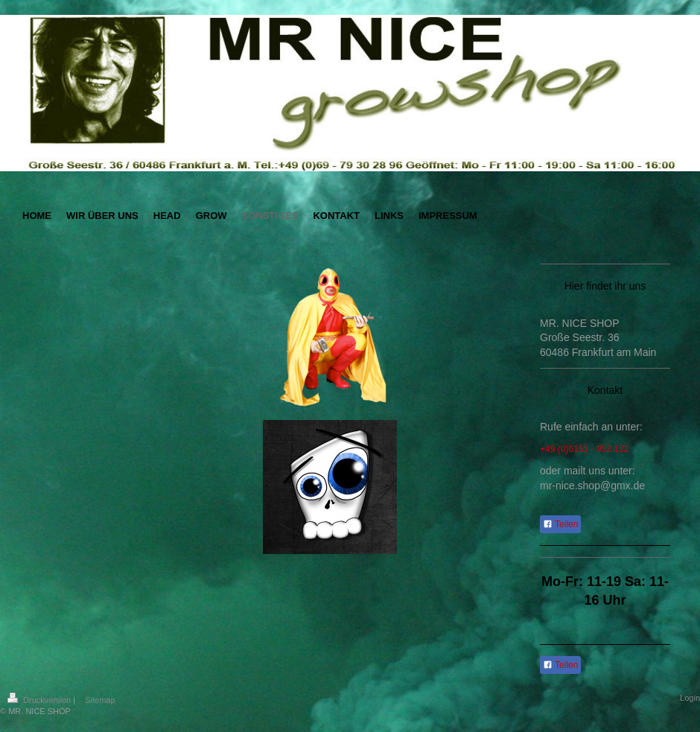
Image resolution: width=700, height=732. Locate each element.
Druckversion (40, 700)
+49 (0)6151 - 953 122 (584, 449)
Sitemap (100, 700)
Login (690, 698)
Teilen (560, 524)
